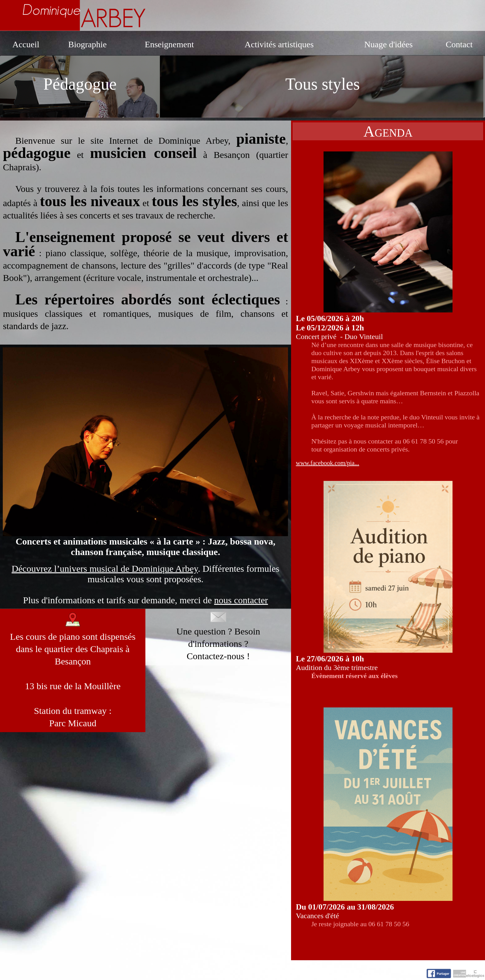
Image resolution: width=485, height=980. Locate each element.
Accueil (26, 44)
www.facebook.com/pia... (327, 463)
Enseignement (169, 44)
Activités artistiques (279, 44)
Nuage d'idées (388, 44)
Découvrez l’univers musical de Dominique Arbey (105, 568)
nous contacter (241, 600)
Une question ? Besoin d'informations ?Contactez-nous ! (218, 637)
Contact (459, 44)
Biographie (87, 44)
